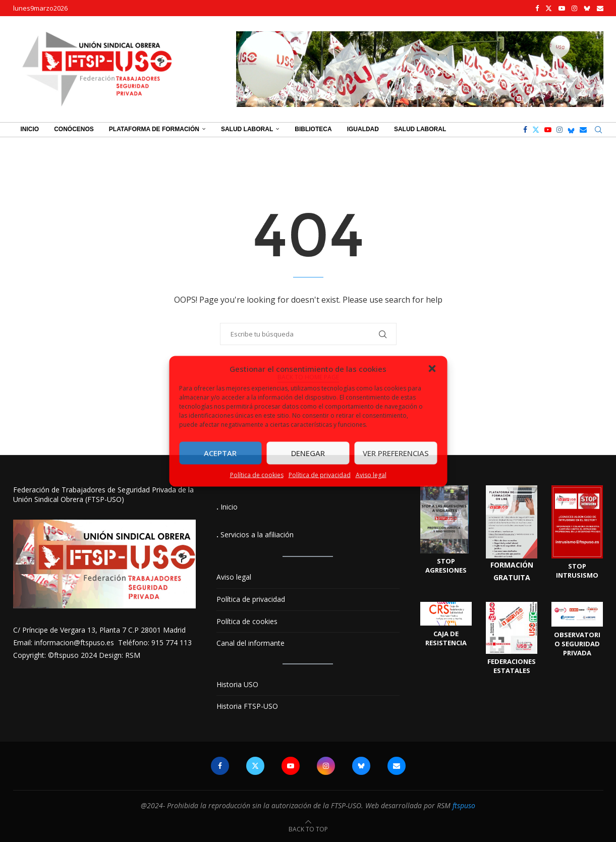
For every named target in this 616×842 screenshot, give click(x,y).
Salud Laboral (247, 129)
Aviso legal (371, 474)
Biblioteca (313, 129)
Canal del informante (250, 643)
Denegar (308, 453)
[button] (432, 368)
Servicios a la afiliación (257, 535)
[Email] (600, 8)
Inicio (30, 129)
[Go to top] (308, 829)
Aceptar (220, 453)
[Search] (598, 130)
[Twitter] (549, 8)
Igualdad (363, 129)
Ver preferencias (396, 453)
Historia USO (237, 684)
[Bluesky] (587, 8)
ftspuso (464, 805)
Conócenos (74, 129)
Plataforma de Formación (154, 129)
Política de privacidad (320, 474)
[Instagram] (574, 8)
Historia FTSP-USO (247, 706)
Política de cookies (257, 474)
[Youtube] (562, 8)
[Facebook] (537, 8)
